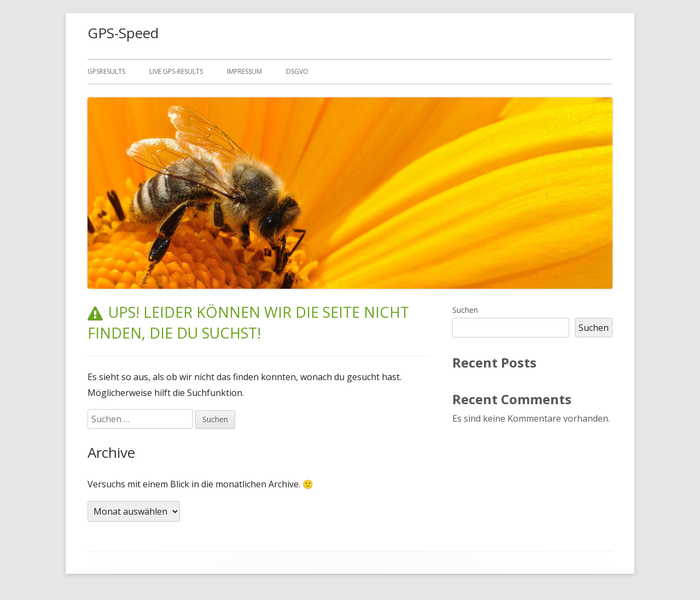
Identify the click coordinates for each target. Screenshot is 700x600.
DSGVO (297, 71)
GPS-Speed (123, 33)
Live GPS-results (176, 71)
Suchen (465, 310)
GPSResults (106, 71)
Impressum (244, 71)
